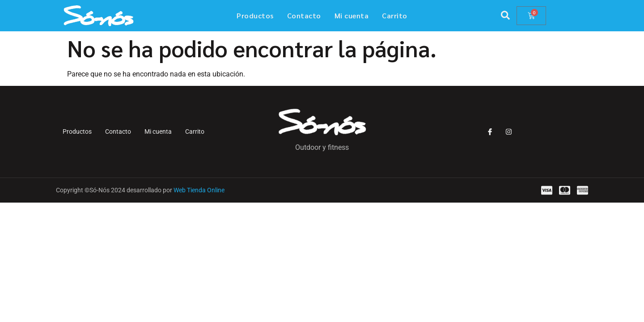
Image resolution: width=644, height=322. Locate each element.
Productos (255, 15)
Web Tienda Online (199, 190)
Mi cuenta (352, 15)
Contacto (304, 15)
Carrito (395, 15)
